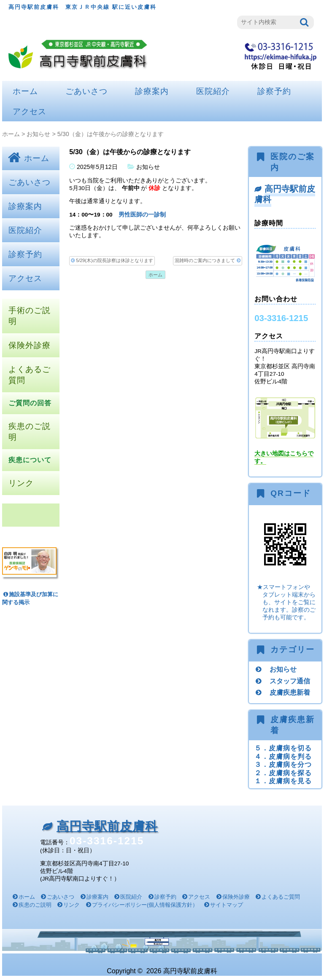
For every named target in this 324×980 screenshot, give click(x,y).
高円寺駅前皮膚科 (285, 194)
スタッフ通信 (290, 681)
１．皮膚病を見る (283, 781)
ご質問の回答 (30, 403)
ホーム (25, 91)
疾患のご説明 (30, 432)
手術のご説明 (30, 316)
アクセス (30, 111)
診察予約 (274, 91)
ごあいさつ (86, 91)
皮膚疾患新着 (290, 692)
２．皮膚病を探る (283, 773)
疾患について (30, 460)
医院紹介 (213, 91)
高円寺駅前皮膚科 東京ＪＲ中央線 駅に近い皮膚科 (82, 7)
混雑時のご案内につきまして (207, 261)
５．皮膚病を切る (283, 748)
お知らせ (38, 134)
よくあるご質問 (30, 375)
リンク (21, 483)
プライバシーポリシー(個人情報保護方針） (145, 905)
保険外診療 (30, 345)
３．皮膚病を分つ (283, 764)
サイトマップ (227, 905)
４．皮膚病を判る (283, 756)
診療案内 (152, 91)
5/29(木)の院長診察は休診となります (112, 261)
